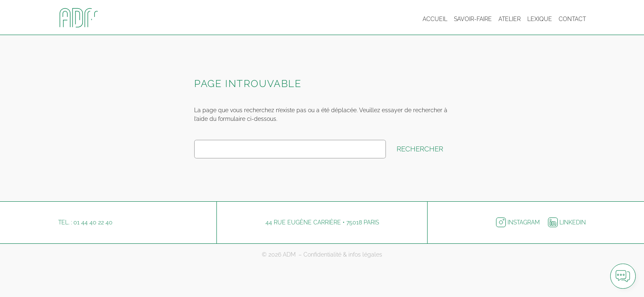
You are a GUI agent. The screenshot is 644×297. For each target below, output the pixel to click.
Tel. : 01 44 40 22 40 (85, 222)
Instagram (519, 222)
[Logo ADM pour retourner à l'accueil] (83, 19)
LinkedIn (567, 222)
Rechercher (420, 149)
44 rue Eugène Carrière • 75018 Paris (322, 222)
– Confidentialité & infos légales (340, 255)
